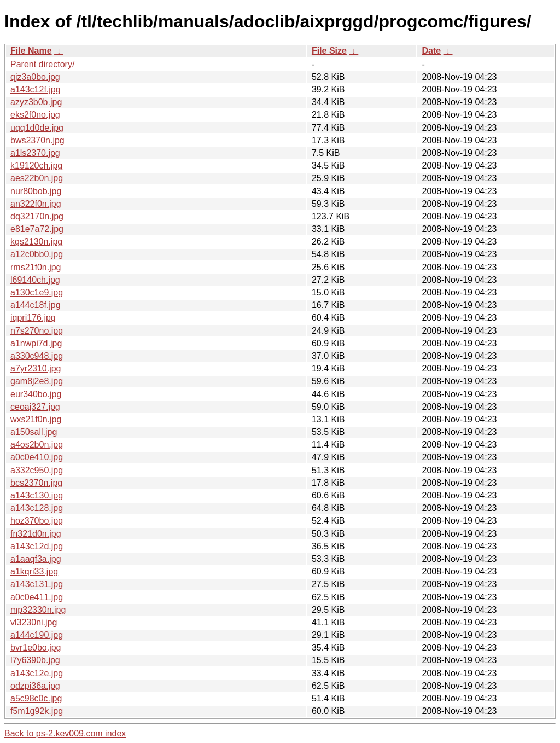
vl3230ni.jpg (34, 622)
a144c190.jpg (37, 635)
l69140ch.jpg (35, 280)
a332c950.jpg (37, 470)
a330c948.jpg (37, 356)
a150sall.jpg (34, 432)
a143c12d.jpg (37, 546)
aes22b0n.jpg (37, 178)
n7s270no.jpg (37, 331)
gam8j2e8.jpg (37, 381)
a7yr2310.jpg (36, 368)
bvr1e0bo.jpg (36, 648)
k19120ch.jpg (36, 166)
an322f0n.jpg (36, 204)
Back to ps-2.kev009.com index (65, 733)
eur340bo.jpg (36, 394)
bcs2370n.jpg (36, 483)
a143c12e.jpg (37, 673)
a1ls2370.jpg (35, 153)
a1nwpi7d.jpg (36, 343)
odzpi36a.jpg (35, 686)
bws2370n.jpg (37, 140)
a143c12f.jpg (36, 89)
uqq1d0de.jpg (37, 128)
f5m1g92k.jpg (37, 711)
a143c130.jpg (37, 495)
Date (431, 51)
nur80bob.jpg (36, 191)
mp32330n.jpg (38, 610)
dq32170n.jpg (37, 216)
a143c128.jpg (37, 508)
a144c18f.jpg (36, 305)
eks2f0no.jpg (35, 115)
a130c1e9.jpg (37, 292)
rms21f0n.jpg (36, 267)
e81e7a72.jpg (37, 229)
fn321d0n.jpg (36, 534)
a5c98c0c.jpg (36, 698)
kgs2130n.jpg (36, 242)
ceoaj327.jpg (35, 407)
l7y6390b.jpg (35, 660)
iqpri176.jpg (33, 318)
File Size (329, 51)
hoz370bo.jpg (37, 521)
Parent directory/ (42, 64)
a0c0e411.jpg (37, 597)
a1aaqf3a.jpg (36, 559)
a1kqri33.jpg (34, 571)
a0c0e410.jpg (37, 457)
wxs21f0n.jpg (36, 419)
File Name (31, 51)
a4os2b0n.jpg (37, 445)
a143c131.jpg (37, 584)
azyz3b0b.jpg (36, 102)
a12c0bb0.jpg (37, 254)
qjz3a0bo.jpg (35, 77)
